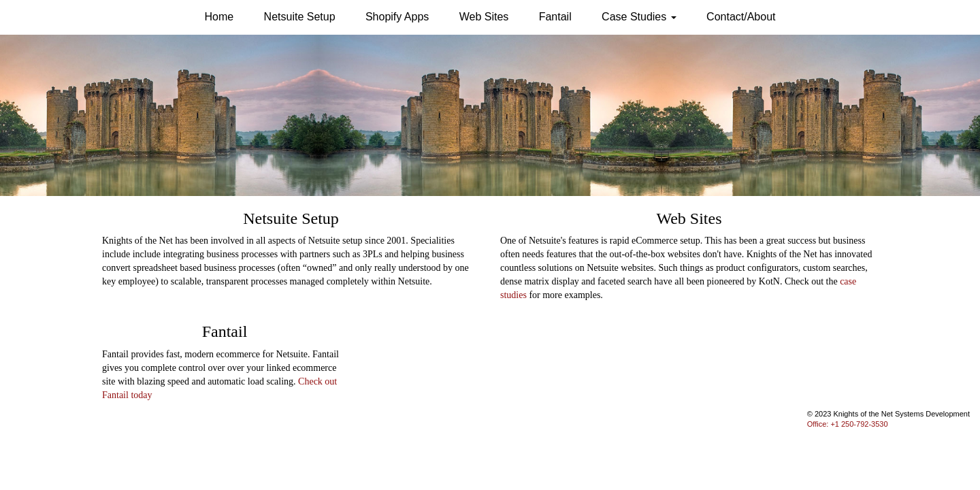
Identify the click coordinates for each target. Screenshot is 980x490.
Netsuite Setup (300, 17)
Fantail (555, 17)
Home (219, 17)
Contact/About (741, 17)
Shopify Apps (397, 17)
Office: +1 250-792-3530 (848, 424)
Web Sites (484, 17)
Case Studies (639, 17)
